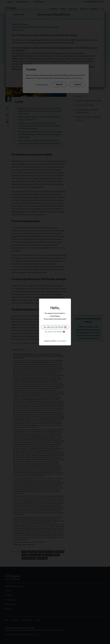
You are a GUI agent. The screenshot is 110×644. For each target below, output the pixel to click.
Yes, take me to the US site (55, 327)
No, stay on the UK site (55, 332)
